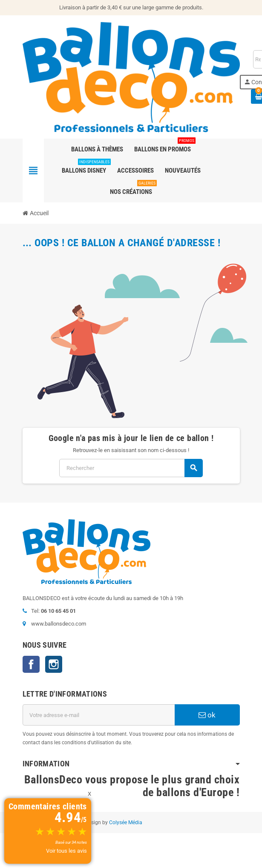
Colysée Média (126, 822)
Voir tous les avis (66, 851)
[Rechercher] (131, 468)
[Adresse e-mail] (99, 715)
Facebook (31, 664)
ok (207, 715)
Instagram (54, 664)
